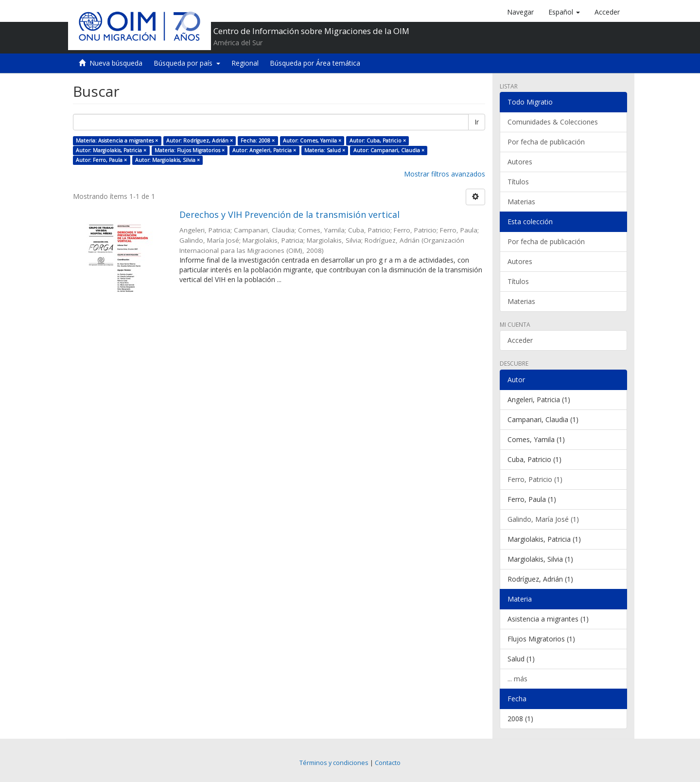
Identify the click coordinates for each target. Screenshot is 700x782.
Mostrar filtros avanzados (445, 174)
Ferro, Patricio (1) (535, 479)
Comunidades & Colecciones (553, 122)
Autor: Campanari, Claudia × (389, 150)
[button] (564, 12)
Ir (477, 122)
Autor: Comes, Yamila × (312, 141)
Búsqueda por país (187, 63)
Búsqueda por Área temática (315, 63)
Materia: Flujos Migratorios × (190, 150)
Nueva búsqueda (116, 63)
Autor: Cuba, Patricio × (378, 141)
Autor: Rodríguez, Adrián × (200, 141)
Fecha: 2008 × (258, 141)
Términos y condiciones (334, 763)
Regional (245, 63)
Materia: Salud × (325, 150)
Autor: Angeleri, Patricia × (264, 150)
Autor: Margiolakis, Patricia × (111, 150)
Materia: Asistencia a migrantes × (117, 141)
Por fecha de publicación (546, 142)
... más (517, 679)
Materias (521, 202)
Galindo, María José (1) (543, 519)
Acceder (520, 340)
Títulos (518, 182)
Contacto (388, 763)
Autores (520, 162)
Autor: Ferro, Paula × (101, 160)
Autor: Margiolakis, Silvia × (167, 160)
